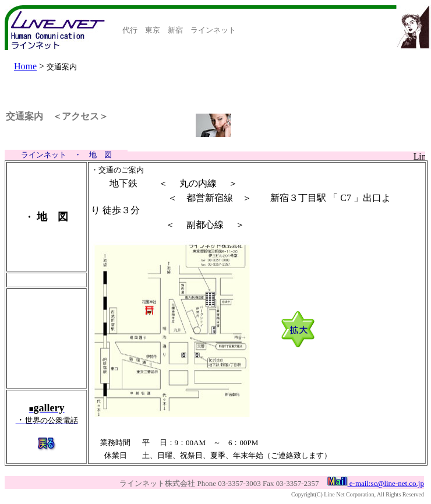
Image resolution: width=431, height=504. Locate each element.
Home (25, 66)
